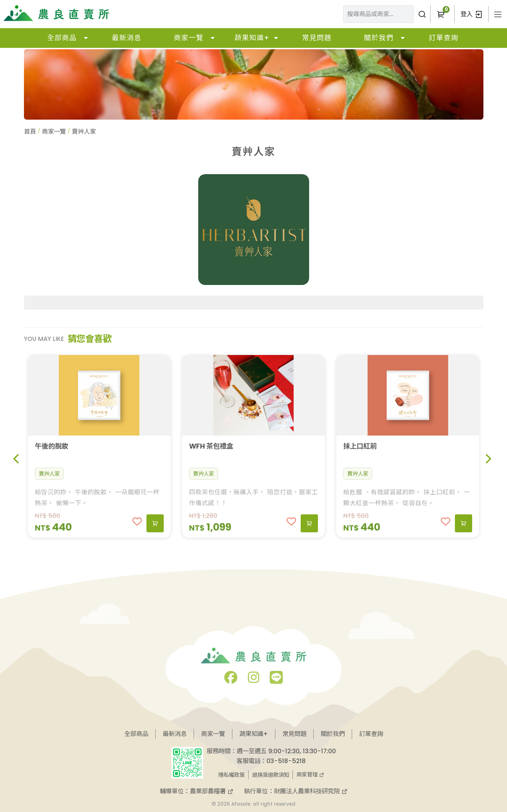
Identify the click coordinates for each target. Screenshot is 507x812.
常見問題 (317, 38)
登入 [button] (471, 14)
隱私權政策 (231, 775)
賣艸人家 (49, 474)
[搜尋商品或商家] (422, 14)
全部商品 (62, 38)
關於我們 (379, 38)
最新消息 (127, 38)
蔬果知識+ (252, 38)
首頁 (30, 132)
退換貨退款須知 (271, 775)
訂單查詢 (444, 38)
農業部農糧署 (212, 791)
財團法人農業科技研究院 (311, 791)
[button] (441, 14)
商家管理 (310, 775)
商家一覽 (189, 38)
